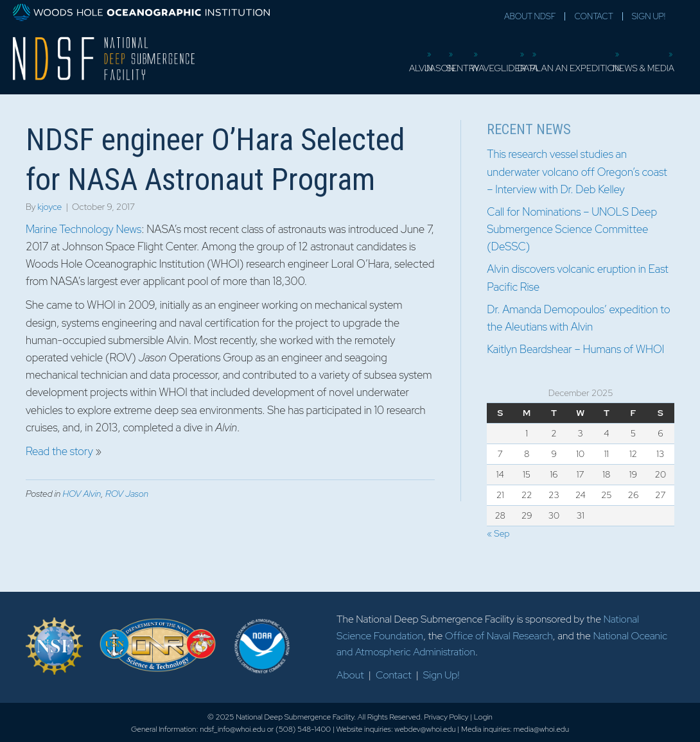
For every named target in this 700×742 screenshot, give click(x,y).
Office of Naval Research (499, 636)
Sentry (375, 61)
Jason (329, 61)
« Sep (498, 533)
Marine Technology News (83, 229)
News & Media (641, 61)
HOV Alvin (82, 494)
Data (485, 61)
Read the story (59, 451)
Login (483, 717)
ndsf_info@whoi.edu (232, 729)
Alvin (287, 61)
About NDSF (530, 16)
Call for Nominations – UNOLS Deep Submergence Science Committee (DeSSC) (572, 229)
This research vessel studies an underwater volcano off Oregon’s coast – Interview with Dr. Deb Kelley (577, 171)
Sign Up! (649, 16)
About (350, 675)
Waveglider (433, 61)
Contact (593, 16)
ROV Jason (127, 494)
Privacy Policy (446, 717)
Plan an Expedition (553, 61)
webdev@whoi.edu (425, 729)
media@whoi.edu (541, 729)
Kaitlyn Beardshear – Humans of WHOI (575, 349)
